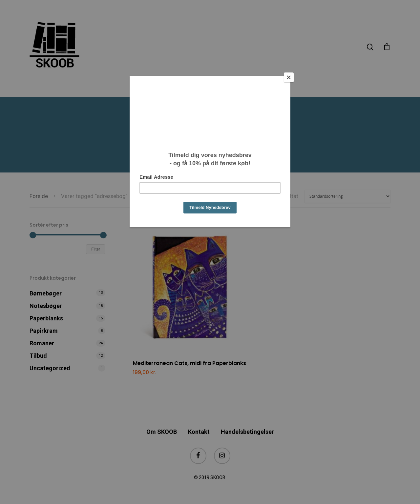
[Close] (289, 77)
